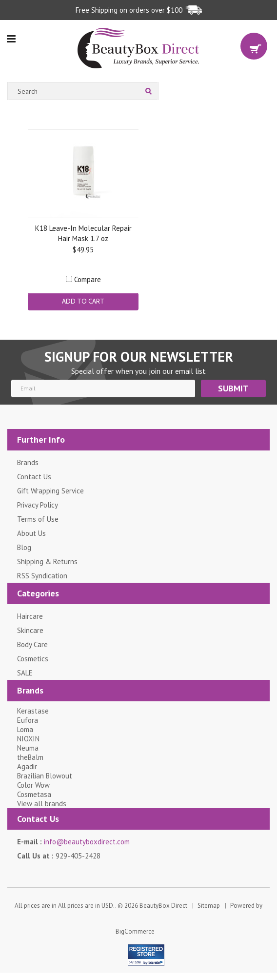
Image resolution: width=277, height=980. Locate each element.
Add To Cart (83, 301)
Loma (25, 729)
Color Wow (33, 785)
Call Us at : (59, 856)
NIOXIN (28, 739)
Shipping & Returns (47, 561)
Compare (88, 279)
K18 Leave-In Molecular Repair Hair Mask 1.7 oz (83, 233)
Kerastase (33, 711)
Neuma (28, 748)
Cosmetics (33, 659)
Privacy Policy (38, 505)
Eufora (28, 720)
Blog (24, 547)
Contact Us (34, 477)
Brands (28, 462)
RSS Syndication (42, 576)
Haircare (30, 616)
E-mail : (73, 842)
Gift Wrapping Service (50, 491)
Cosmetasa (34, 794)
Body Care (32, 644)
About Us (31, 533)
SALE (25, 673)
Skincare (30, 630)
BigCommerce (135, 931)
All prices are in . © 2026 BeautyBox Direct (101, 906)
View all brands (42, 804)
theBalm (30, 757)
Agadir (27, 766)
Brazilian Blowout (45, 776)
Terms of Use (38, 519)
